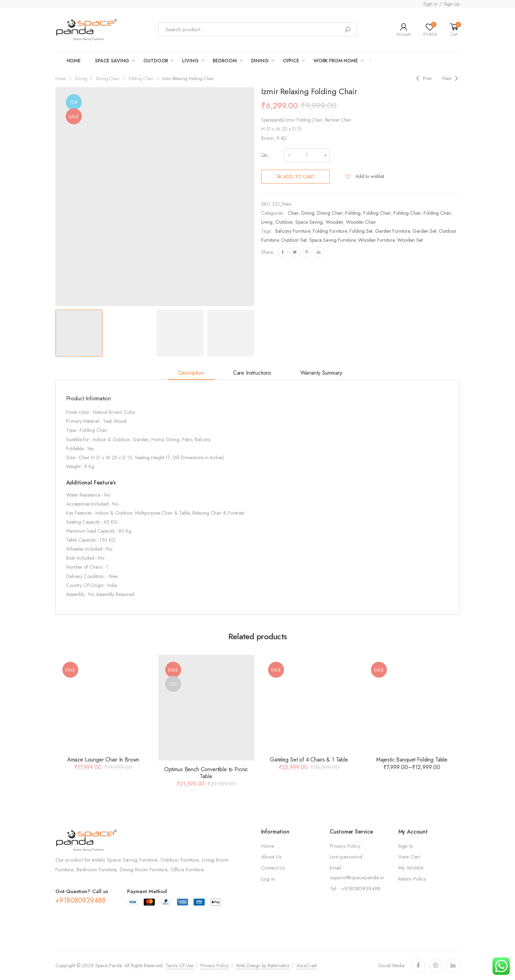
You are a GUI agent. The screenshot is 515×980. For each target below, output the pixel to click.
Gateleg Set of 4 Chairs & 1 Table (309, 760)
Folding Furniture (330, 231)
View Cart (409, 857)
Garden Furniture (392, 231)
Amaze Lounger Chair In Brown (103, 760)
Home (74, 61)
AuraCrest (307, 965)
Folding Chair (141, 78)
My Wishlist (411, 868)
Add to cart (299, 177)
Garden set (424, 231)
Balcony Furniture (293, 231)
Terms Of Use (179, 965)
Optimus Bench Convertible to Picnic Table (206, 773)
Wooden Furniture (376, 240)
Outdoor (284, 222)
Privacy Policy (345, 846)
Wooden (334, 222)
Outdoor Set (294, 240)
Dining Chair (108, 78)
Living (267, 222)
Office (291, 61)
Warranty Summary (321, 373)
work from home (336, 61)
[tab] (191, 373)
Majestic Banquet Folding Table (412, 760)
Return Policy (412, 879)
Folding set (361, 231)
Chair (293, 213)
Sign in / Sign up (441, 4)
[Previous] (423, 78)
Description (191, 373)
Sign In (406, 846)
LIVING (190, 61)
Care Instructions (252, 373)
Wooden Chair (361, 222)
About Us (271, 857)
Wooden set (410, 240)
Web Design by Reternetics (263, 965)
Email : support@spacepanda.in (357, 873)
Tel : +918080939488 (355, 889)
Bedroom (225, 61)
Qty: (265, 155)
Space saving (112, 61)
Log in (268, 879)
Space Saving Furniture (332, 240)
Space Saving (309, 222)
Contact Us (273, 868)
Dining (260, 61)
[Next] (451, 78)
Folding (353, 213)
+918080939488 (81, 901)
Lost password (346, 857)
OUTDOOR (156, 61)
